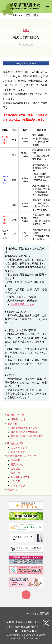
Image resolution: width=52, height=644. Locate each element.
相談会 (26, 30)
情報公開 (15, 473)
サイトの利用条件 (39, 613)
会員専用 (12, 490)
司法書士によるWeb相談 (24, 432)
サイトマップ (18, 485)
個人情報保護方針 (20, 477)
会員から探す (18, 452)
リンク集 (15, 481)
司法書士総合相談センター (25, 428)
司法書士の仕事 (16, 415)
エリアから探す (19, 448)
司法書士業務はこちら (22, 304)
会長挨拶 (15, 460)
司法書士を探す (16, 443)
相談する (12, 423)
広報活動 (15, 469)
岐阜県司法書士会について (22, 456)
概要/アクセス (18, 464)
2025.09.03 (28, 45)
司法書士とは (18, 419)
